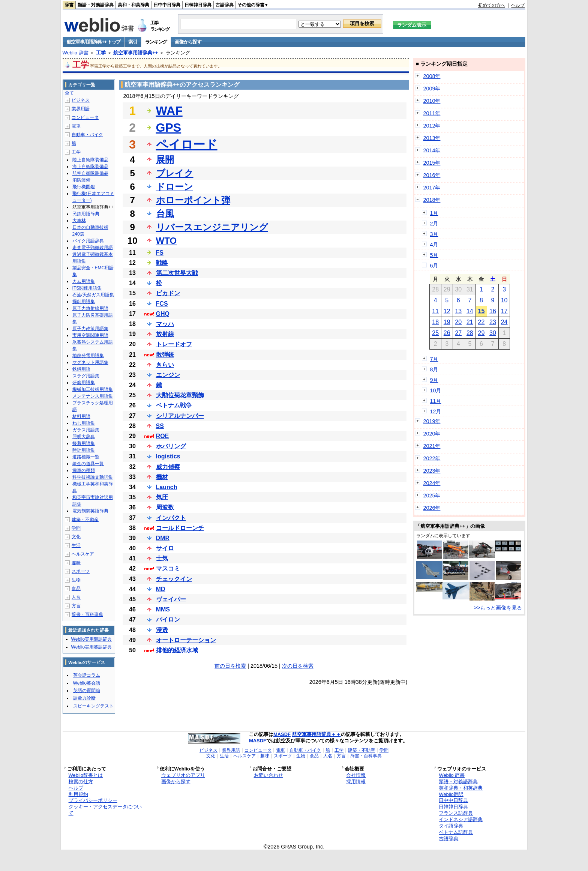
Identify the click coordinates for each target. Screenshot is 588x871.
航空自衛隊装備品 (90, 173)
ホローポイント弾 (193, 200)
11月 (435, 401)
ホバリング (171, 446)
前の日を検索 (230, 666)
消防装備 (81, 180)
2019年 (432, 421)
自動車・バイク (87, 135)
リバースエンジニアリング (212, 227)
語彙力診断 (84, 698)
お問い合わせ (268, 775)
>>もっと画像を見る (498, 608)
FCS (162, 304)
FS (160, 253)
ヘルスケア (83, 554)
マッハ (165, 324)
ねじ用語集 (84, 423)
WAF (169, 111)
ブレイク (175, 173)
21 (470, 322)
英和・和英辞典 (133, 5)
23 (493, 322)
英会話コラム (87, 675)
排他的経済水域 (177, 650)
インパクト (171, 518)
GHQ (163, 314)
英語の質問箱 (87, 691)
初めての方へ (492, 5)
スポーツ (81, 571)
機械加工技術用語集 (93, 389)
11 (435, 311)
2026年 (432, 508)
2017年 (432, 188)
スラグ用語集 (86, 376)
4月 (434, 245)
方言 (76, 606)
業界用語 (81, 109)
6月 (434, 266)
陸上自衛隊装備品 (90, 160)
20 (458, 322)
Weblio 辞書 (76, 53)
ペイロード (187, 144)
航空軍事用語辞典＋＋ (316, 734)
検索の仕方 (81, 782)
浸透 (162, 630)
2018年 (432, 200)
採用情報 (356, 782)
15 (481, 311)
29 (481, 333)
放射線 (165, 334)
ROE (163, 436)
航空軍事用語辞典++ (136, 53)
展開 (165, 160)
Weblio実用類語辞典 (91, 639)
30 (493, 333)
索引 (133, 42)
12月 (435, 411)
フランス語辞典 (456, 813)
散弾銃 (165, 355)
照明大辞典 (84, 437)
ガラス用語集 (86, 430)
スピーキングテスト (93, 706)
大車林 (79, 221)
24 (504, 322)
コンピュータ (85, 117)
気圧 (162, 497)
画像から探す (188, 42)
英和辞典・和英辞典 (461, 788)
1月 (434, 213)
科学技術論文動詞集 (93, 477)
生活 (76, 545)
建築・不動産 (85, 520)
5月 (434, 255)
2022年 (432, 458)
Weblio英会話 (87, 683)
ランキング (156, 42)
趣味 (76, 563)
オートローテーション (186, 640)
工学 (101, 53)
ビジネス (81, 100)
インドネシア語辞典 (461, 819)
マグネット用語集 (90, 362)
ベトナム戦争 (174, 405)
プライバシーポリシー (93, 800)
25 (435, 333)
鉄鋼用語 (81, 369)
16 (493, 311)
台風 (165, 214)
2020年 (432, 434)
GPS (169, 128)
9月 (434, 380)
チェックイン (174, 579)
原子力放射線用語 (90, 308)
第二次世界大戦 (177, 273)
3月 (434, 234)
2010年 (432, 101)
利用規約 (78, 794)
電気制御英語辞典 (90, 511)
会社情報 (356, 775)
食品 (76, 589)
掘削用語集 (84, 302)
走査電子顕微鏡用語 (93, 248)
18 (435, 322)
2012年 (432, 126)
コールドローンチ (180, 528)
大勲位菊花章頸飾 (180, 395)
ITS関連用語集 (87, 288)
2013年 (432, 138)
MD (161, 589)
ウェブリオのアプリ (183, 775)
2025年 (432, 496)
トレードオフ (174, 344)
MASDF (282, 734)
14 (470, 311)
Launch (167, 487)
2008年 (432, 76)
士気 (162, 558)
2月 (434, 224)
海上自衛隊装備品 (90, 167)
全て (69, 93)
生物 (76, 580)
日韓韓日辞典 (198, 5)
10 (504, 300)
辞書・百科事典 (87, 614)
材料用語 (81, 416)
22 (481, 322)
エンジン (168, 375)
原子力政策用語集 (90, 329)
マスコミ (168, 568)
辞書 (69, 5)
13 (458, 311)
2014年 (432, 150)
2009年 (432, 89)
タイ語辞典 (451, 826)
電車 (76, 126)
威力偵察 (168, 467)
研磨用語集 (84, 383)
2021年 (432, 446)
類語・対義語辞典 (96, 5)
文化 (76, 537)
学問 (76, 528)
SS (160, 426)
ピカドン (168, 293)
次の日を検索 (298, 666)
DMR (163, 538)
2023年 (432, 471)
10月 (435, 390)
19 (447, 322)
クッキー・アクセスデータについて (105, 810)
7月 (434, 359)
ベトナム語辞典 (456, 832)
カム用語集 (84, 281)
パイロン (168, 619)
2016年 (432, 175)
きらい (165, 365)
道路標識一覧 (86, 457)
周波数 (165, 507)
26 (447, 333)
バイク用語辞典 (88, 241)
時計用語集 (84, 450)
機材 (162, 477)
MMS (163, 609)
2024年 (432, 483)
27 (458, 333)
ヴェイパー (171, 599)
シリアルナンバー (180, 416)
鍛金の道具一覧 (88, 464)
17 (504, 311)
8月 (434, 369)
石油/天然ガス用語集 (93, 295)
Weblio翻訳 (451, 794)
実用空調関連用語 (90, 335)
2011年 (432, 113)
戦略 (162, 263)
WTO (166, 241)
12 (447, 311)
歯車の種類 (84, 470)
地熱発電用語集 (88, 356)
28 (470, 333)
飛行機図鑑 (84, 187)
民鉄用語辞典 (86, 214)
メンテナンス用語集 (93, 396)
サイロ (165, 548)
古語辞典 (225, 5)
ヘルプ (518, 5)
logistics (168, 456)
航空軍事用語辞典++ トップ (94, 42)
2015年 (432, 163)
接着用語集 (84, 443)
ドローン (175, 187)
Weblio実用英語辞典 (91, 647)
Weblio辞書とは (86, 775)
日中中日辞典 (167, 5)
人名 (76, 597)
